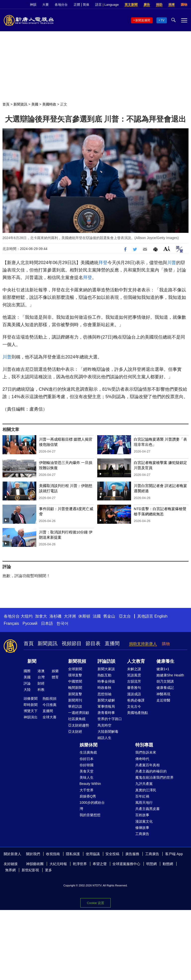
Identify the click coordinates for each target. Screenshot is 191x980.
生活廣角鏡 (88, 752)
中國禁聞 (75, 681)
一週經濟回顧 (79, 713)
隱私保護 (73, 854)
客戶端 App (174, 854)
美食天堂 (87, 771)
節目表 (93, 643)
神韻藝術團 (35, 864)
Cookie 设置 (95, 903)
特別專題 (144, 745)
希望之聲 (100, 864)
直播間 (112, 643)
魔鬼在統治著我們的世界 (154, 777)
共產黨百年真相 (147, 765)
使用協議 (93, 854)
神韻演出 (31, 717)
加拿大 (41, 616)
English (161, 616)
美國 (35, 104)
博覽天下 (31, 711)
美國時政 (49, 104)
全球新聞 (75, 669)
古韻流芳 (134, 681)
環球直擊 (75, 675)
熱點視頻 (49, 699)
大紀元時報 (58, 864)
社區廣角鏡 (77, 719)
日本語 (47, 623)
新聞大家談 (106, 669)
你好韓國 (87, 765)
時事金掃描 (106, 681)
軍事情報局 (106, 706)
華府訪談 (75, 706)
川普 (172, 263)
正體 (77, 5)
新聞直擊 (75, 694)
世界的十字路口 (110, 719)
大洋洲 (70, 616)
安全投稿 (112, 854)
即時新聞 (31, 705)
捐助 (159, 5)
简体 (86, 5)
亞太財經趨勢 (79, 725)
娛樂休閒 (89, 745)
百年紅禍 (142, 796)
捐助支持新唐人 (143, 644)
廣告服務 (132, 854)
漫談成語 (134, 694)
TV (163, 20)
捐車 (172, 5)
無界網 (10, 870)
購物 (184, 5)
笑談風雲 (134, 675)
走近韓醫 (163, 700)
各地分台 (61, 5)
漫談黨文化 (144, 821)
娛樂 (55, 671)
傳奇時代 (142, 759)
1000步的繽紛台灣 (92, 806)
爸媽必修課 (136, 700)
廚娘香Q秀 (88, 796)
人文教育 (136, 661)
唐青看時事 (106, 713)
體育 (55, 677)
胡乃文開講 (165, 681)
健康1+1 (163, 669)
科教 (41, 690)
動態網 (168, 864)
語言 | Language (107, 5)
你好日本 (87, 759)
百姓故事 (142, 815)
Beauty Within (90, 784)
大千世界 (87, 790)
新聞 (32, 661)
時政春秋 (104, 688)
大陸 (27, 690)
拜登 (103, 263)
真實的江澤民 (146, 790)
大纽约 (27, 616)
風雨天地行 (144, 803)
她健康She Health (170, 675)
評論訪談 (106, 661)
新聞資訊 (20, 104)
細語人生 (104, 738)
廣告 (147, 5)
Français (11, 623)
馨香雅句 (134, 688)
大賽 (46, 5)
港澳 (41, 671)
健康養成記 (165, 688)
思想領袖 (104, 694)
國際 (27, 671)
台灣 (41, 677)
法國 (97, 616)
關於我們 (33, 854)
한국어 (62, 623)
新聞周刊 (75, 700)
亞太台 (125, 616)
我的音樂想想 (90, 815)
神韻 (33, 5)
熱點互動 (104, 675)
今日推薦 (49, 705)
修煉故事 (142, 828)
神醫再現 (163, 694)
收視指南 (53, 854)
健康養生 (165, 661)
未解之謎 (134, 669)
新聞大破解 (106, 700)
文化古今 (134, 706)
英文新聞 (131, 5)
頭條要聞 (31, 699)
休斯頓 (84, 616)
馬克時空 (104, 725)
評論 (27, 683)
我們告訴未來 (146, 752)
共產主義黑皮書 (147, 809)
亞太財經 (75, 732)
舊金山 (109, 616)
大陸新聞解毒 (108, 732)
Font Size (167, 249)
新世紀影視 (30, 870)
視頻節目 (72, 643)
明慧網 (151, 864)
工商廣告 (142, 834)
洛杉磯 (55, 616)
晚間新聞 (75, 688)
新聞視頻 (77, 661)
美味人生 (87, 777)
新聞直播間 (143, 20)
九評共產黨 (144, 784)
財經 (41, 683)
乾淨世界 (80, 864)
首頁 (6, 104)
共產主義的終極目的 (151, 771)
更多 (48, 870)
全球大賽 (49, 717)
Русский (30, 623)
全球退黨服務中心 (126, 864)
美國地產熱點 (138, 713)
